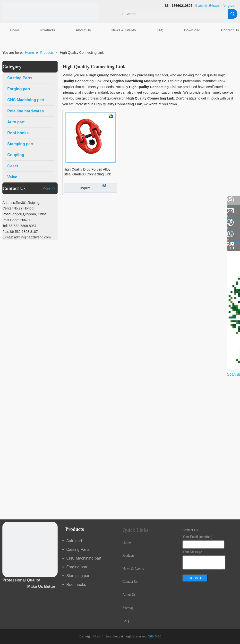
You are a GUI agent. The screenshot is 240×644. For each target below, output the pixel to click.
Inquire (77, 188)
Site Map (155, 636)
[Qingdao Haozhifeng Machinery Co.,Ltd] (51, 11)
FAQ (160, 30)
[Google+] (6, 225)
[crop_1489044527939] (30, 549)
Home (15, 30)
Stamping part (78, 576)
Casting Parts (78, 549)
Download (192, 30)
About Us (83, 30)
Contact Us (130, 582)
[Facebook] (6, 199)
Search (232, 14)
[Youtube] (6, 238)
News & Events (124, 30)
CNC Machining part (84, 558)
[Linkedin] (6, 212)
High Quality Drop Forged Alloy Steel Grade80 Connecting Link (87, 172)
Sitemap (128, 608)
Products (48, 30)
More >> (49, 188)
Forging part (77, 567)
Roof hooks (76, 585)
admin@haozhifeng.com (218, 6)
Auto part (74, 541)
